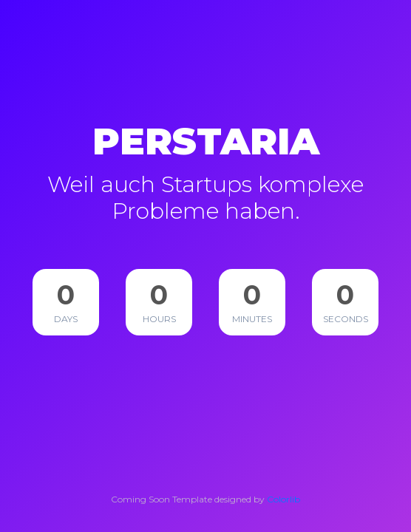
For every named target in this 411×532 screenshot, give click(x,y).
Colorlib (283, 499)
